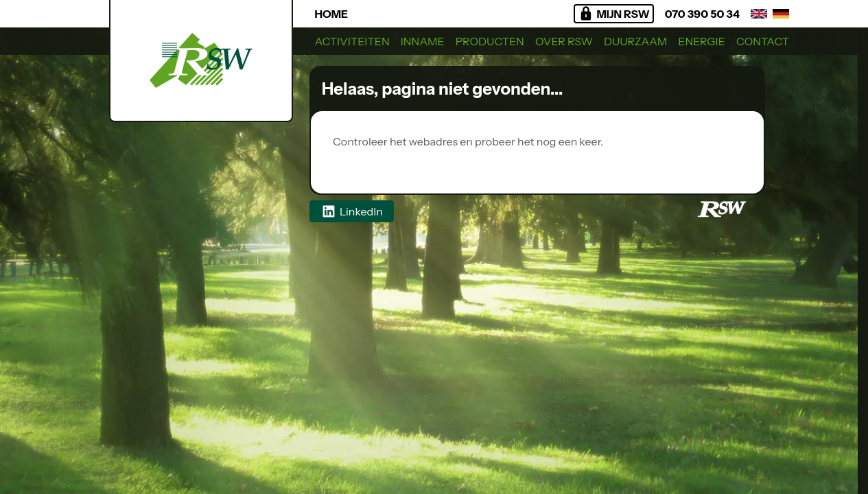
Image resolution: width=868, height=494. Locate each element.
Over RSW (564, 41)
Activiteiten (352, 41)
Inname (423, 41)
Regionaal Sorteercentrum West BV (432, 158)
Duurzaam (635, 41)
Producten (490, 41)
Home (332, 14)
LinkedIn (352, 211)
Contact (763, 41)
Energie (702, 41)
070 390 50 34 (702, 14)
